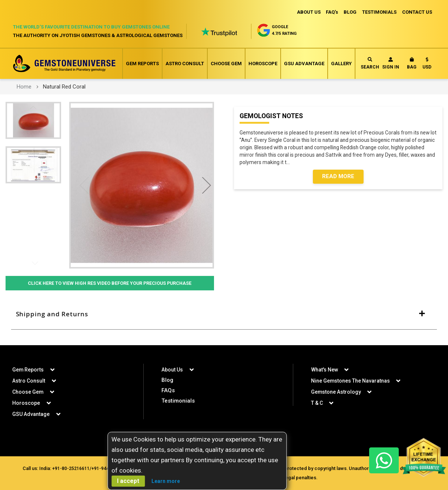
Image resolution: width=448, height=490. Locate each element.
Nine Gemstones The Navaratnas (351, 380)
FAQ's (330, 12)
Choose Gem (226, 64)
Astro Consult (185, 64)
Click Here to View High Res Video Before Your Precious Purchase (110, 283)
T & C (317, 403)
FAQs (168, 390)
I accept (128, 481)
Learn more (166, 481)
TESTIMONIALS (379, 12)
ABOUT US (307, 12)
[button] (427, 65)
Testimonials (178, 400)
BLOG (349, 12)
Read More (338, 177)
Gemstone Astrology (336, 391)
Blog (167, 380)
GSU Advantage (304, 64)
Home (24, 87)
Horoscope (263, 64)
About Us (172, 369)
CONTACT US (417, 12)
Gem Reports (142, 64)
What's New (325, 369)
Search (370, 64)
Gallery (341, 64)
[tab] (224, 314)
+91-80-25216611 (83, 468)
